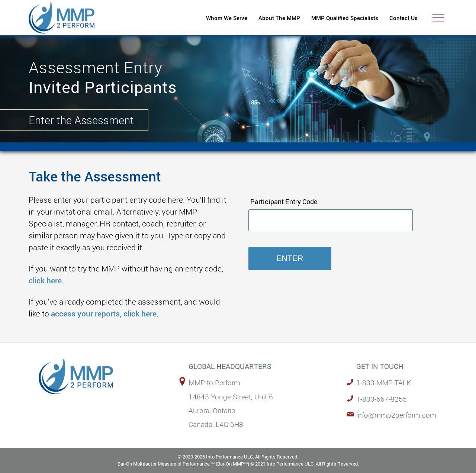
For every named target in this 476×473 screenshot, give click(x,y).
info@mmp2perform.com (396, 415)
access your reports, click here (104, 313)
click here (45, 280)
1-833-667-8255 (382, 399)
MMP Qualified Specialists (345, 18)
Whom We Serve (227, 18)
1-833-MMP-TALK (384, 382)
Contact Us (403, 18)
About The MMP (279, 18)
